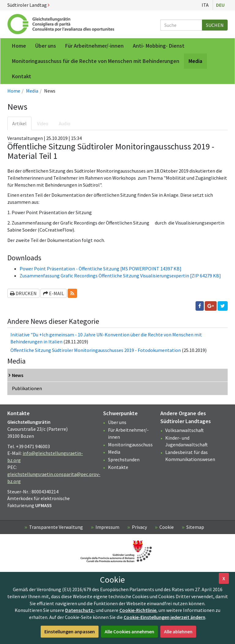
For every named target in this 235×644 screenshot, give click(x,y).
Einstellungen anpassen (70, 631)
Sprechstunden (124, 459)
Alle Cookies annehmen (129, 631)
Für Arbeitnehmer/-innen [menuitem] (94, 46)
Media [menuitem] (195, 61)
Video (43, 123)
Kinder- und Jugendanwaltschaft (187, 441)
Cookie (167, 527)
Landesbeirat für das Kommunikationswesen (190, 456)
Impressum (107, 527)
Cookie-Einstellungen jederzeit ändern (164, 617)
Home (14, 91)
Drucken (23, 293)
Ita (205, 5)
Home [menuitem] (19, 46)
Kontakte (118, 467)
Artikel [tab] (19, 123)
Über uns (117, 422)
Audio (65, 123)
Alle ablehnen (178, 631)
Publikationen (27, 388)
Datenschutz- (80, 610)
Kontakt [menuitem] (22, 76)
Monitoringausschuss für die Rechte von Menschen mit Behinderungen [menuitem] (96, 61)
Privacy (139, 527)
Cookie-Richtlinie (138, 610)
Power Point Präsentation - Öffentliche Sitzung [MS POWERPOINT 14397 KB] (101, 269)
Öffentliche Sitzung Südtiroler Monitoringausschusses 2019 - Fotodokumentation (96, 350)
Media (32, 91)
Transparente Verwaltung (56, 527)
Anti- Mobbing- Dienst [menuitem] (159, 46)
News (18, 375)
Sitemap (195, 527)
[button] (72, 293)
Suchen (215, 25)
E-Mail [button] (54, 293)
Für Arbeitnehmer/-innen (128, 433)
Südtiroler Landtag (28, 5)
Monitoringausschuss (130, 445)
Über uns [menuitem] (46, 46)
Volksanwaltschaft (185, 430)
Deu (220, 5)
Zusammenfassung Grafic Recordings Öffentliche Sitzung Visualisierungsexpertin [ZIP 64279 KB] (120, 276)
